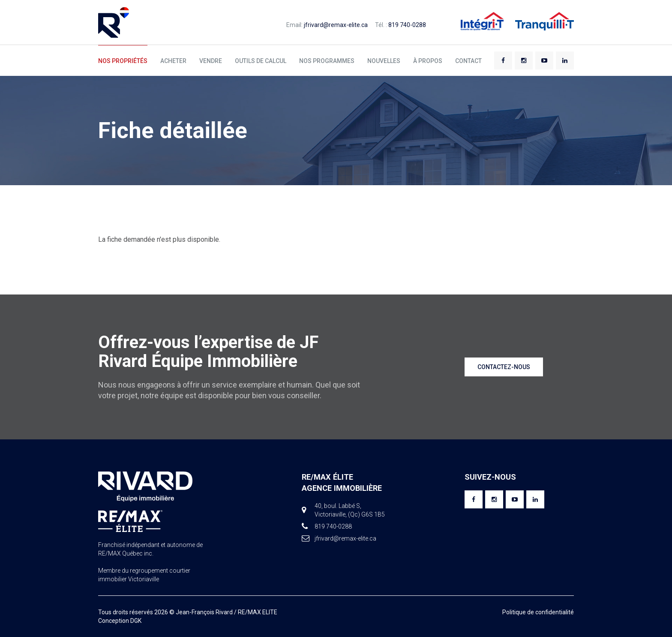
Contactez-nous (504, 367)
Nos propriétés (123, 61)
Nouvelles (384, 61)
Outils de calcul (261, 61)
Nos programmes (327, 61)
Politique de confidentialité (538, 612)
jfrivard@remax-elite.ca (336, 25)
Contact (468, 61)
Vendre (211, 61)
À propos (428, 61)
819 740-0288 (407, 25)
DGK (136, 621)
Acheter (173, 61)
